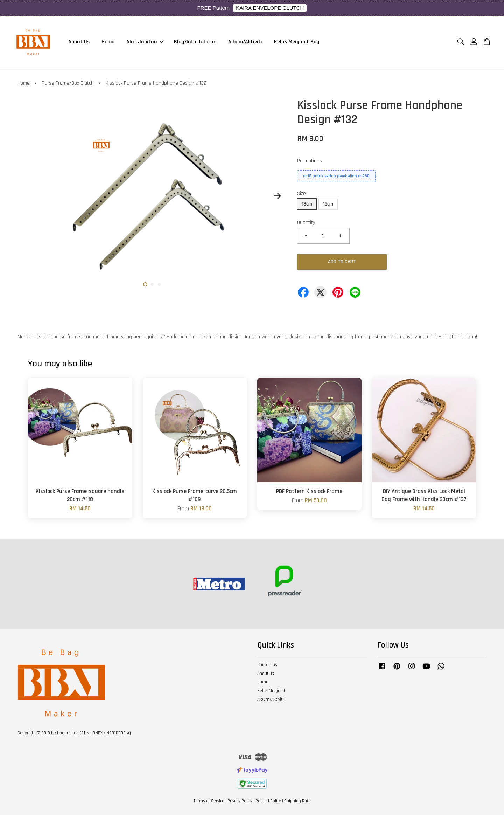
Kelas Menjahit (271, 691)
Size (302, 194)
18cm (307, 205)
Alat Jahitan (145, 42)
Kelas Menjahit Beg (297, 42)
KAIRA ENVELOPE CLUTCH (270, 8)
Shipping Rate (297, 802)
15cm (328, 205)
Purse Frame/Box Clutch (68, 84)
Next (277, 197)
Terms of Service (209, 802)
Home (108, 42)
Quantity (306, 223)
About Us (79, 42)
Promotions (310, 162)
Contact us (267, 665)
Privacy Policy (240, 802)
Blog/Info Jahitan (195, 42)
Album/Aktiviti (245, 42)
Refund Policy (268, 802)
